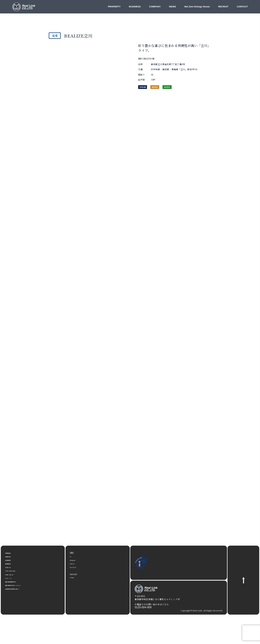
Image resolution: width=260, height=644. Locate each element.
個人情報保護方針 (15, 581)
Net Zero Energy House (197, 7)
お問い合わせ (13, 574)
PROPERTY (114, 7)
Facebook (75, 567)
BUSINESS (135, 7)
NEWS (173, 7)
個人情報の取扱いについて (20, 585)
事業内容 (11, 556)
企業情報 (11, 560)
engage (75, 577)
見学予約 (186, 89)
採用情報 (11, 563)
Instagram (76, 560)
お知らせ (11, 567)
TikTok (74, 563)
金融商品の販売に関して (19, 588)
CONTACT (242, 7)
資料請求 (166, 89)
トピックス (12, 578)
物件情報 (11, 553)
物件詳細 (147, 89)
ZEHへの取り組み (15, 570)
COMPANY (155, 7)
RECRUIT (223, 7)
